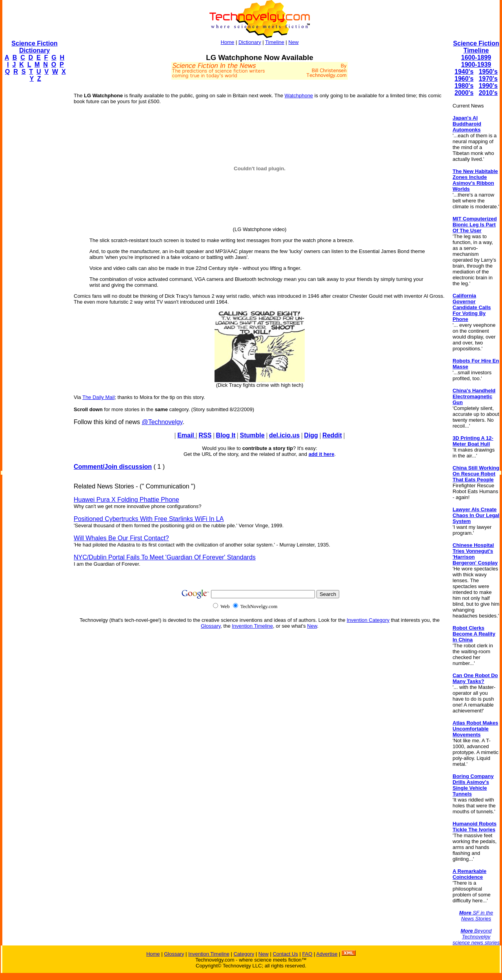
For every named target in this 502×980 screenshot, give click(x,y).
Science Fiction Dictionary (34, 47)
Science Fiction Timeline (476, 47)
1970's (488, 79)
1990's (488, 86)
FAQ (307, 954)
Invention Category (368, 620)
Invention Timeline (252, 626)
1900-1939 (476, 65)
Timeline (275, 42)
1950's (488, 72)
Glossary (211, 626)
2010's (488, 93)
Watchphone (299, 96)
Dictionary (250, 42)
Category (244, 954)
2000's (464, 93)
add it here (322, 454)
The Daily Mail (98, 397)
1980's (464, 86)
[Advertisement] (34, 206)
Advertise (327, 954)
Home (228, 42)
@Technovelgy (162, 422)
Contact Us (285, 954)
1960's (464, 79)
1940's (464, 72)
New (293, 42)
